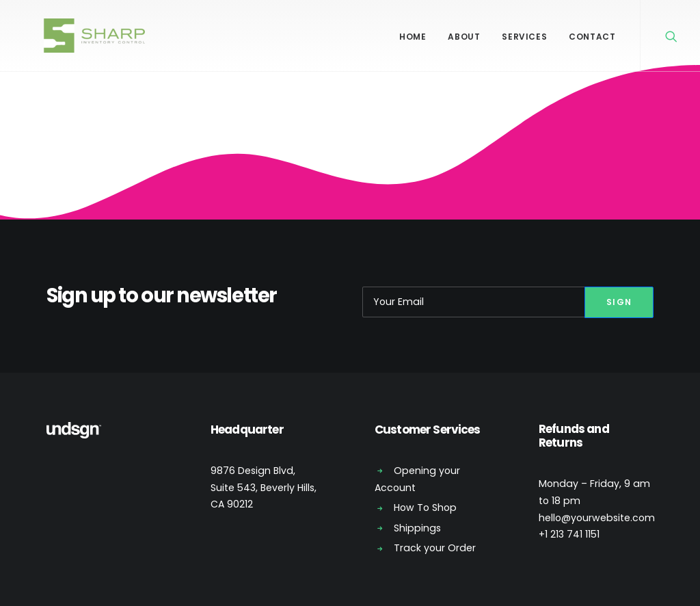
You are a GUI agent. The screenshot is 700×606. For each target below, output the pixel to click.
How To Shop (425, 508)
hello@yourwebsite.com (597, 518)
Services (524, 37)
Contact (592, 37)
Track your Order (435, 548)
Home (413, 37)
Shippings (417, 528)
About (464, 37)
